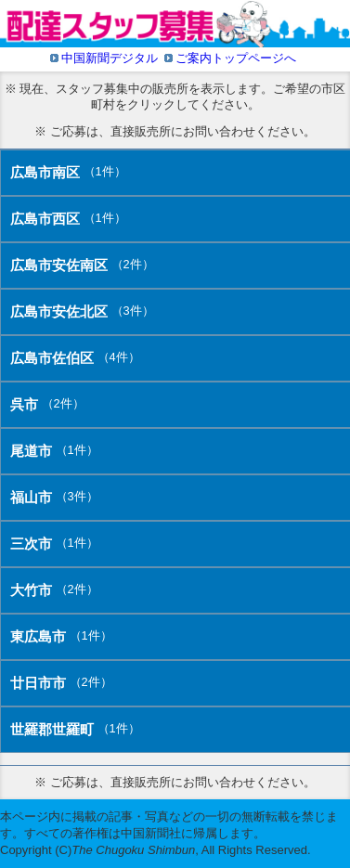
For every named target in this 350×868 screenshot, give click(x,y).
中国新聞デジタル (110, 58)
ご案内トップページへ (236, 58)
